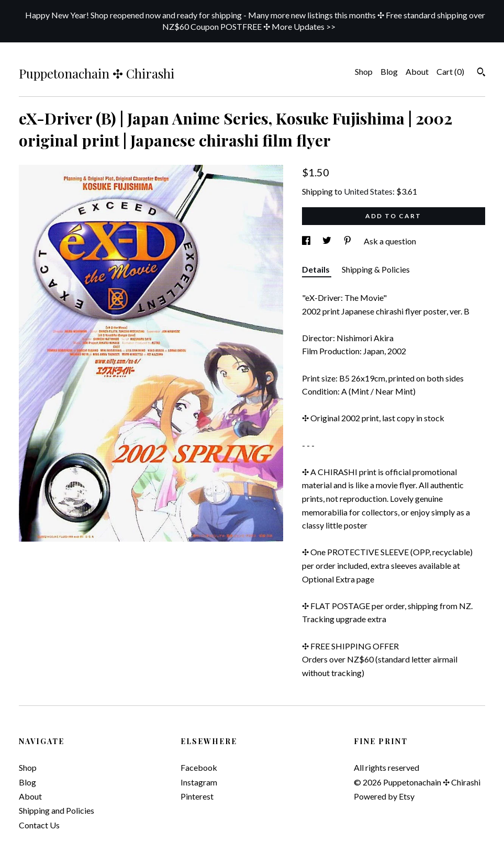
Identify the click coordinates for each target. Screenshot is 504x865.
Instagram (199, 782)
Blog (389, 71)
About (417, 71)
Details (317, 269)
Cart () (450, 71)
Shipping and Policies (57, 810)
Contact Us (39, 825)
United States (368, 191)
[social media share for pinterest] (348, 241)
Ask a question (390, 241)
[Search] (481, 73)
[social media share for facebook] (307, 241)
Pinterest (197, 796)
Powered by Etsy (384, 796)
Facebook (199, 767)
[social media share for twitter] (328, 241)
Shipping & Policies (376, 269)
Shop (364, 71)
